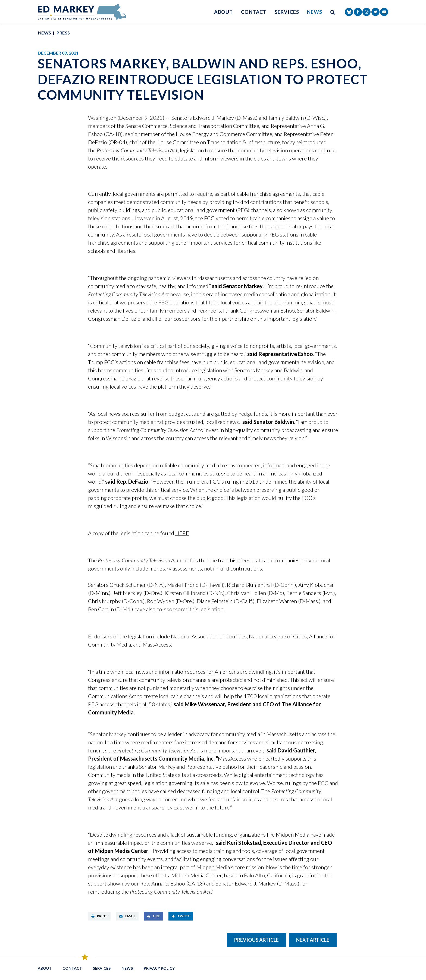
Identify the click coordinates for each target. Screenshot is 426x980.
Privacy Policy (159, 968)
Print (99, 916)
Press (63, 33)
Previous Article (256, 940)
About (223, 12)
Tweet (181, 916)
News (315, 12)
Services (287, 12)
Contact (254, 12)
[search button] (333, 12)
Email (127, 916)
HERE (182, 533)
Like (154, 916)
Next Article (313, 940)
